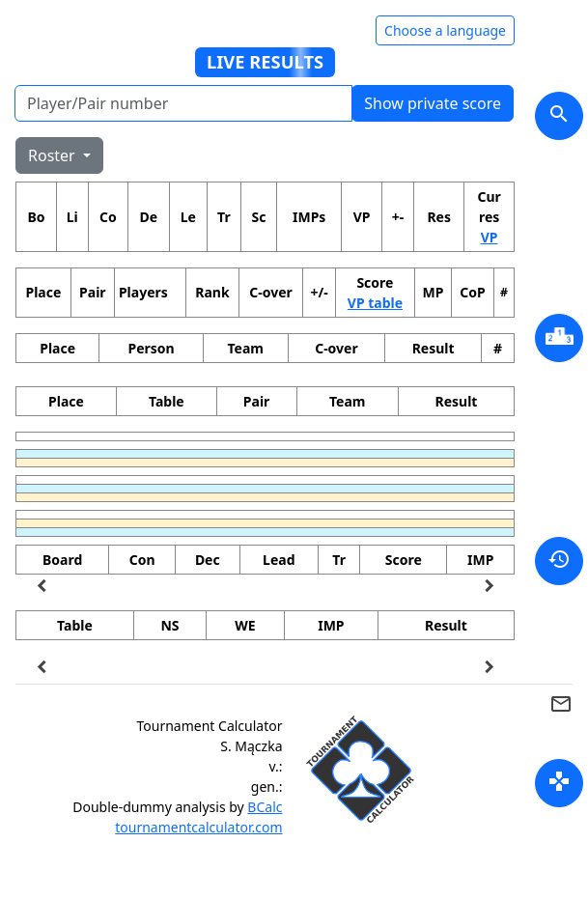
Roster (54, 155)
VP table (375, 303)
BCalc (265, 807)
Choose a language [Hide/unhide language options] (445, 30)
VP (490, 237)
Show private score (433, 103)
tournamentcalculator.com (198, 827)
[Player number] (183, 103)
